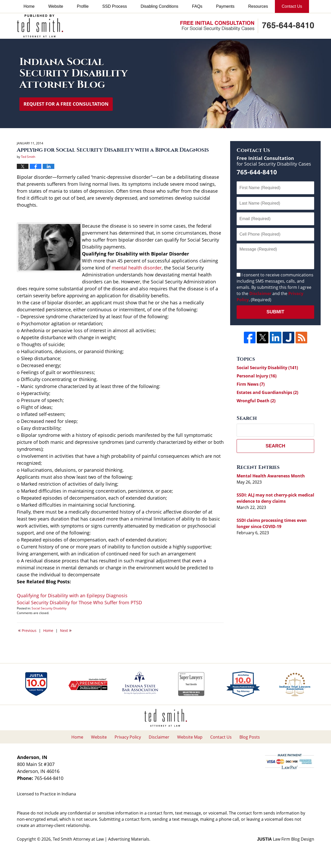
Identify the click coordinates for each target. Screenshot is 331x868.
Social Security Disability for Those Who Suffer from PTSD (79, 602)
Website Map (190, 737)
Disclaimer (260, 293)
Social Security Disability (49, 608)
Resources (258, 6)
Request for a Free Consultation (66, 104)
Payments (225, 6)
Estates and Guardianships (267, 392)
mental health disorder (137, 268)
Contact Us (292, 6)
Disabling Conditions (160, 6)
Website (56, 6)
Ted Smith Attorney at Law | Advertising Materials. (101, 839)
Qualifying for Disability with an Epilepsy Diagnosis (72, 595)
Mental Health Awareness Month (271, 476)
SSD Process (115, 6)
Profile (83, 6)
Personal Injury (257, 376)
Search (275, 446)
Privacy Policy (128, 737)
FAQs (197, 6)
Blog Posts (250, 737)
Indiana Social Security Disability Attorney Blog (40, 26)
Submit (276, 312)
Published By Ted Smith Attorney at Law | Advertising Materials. (247, 26)
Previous (27, 630)
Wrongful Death (256, 401)
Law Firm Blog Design (286, 839)
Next (66, 630)
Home (29, 6)
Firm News (251, 384)
